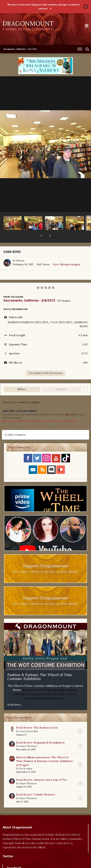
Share (22, 380)
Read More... (15, 696)
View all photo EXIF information (45, 364)
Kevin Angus (26, 760)
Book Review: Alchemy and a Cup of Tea (41, 771)
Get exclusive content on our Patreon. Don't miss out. (45, 563)
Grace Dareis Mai (29, 723)
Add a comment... (16, 426)
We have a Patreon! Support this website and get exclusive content (43, 7)
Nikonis (20, 252)
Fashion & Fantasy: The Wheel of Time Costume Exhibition (40, 668)
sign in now (71, 406)
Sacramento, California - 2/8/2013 (29, 292)
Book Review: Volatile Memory (36, 786)
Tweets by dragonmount (18, 853)
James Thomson (28, 737)
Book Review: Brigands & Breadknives (40, 734)
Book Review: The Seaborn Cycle (37, 719)
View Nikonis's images (66, 256)
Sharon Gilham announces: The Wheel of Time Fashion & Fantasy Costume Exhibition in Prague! (44, 752)
